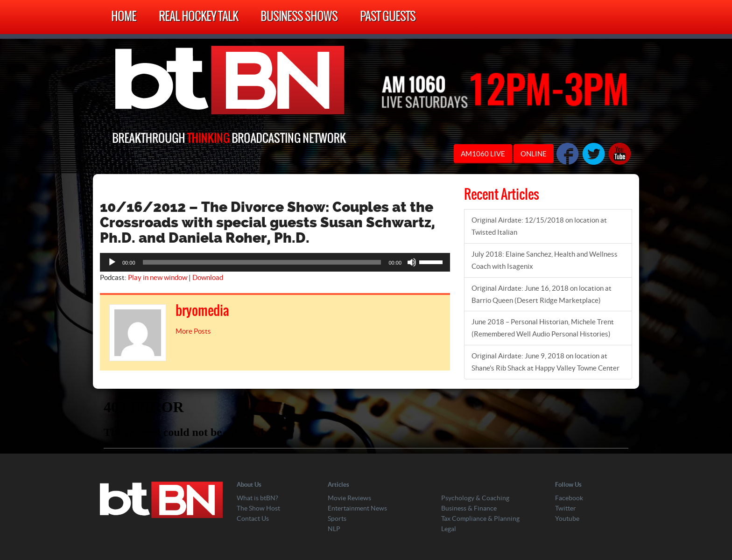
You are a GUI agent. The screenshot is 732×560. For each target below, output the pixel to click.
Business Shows (299, 17)
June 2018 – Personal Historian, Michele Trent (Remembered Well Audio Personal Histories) (543, 328)
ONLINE (534, 154)
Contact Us (253, 518)
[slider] (262, 262)
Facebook (569, 498)
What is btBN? (257, 498)
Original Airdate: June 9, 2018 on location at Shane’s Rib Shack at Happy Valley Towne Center (545, 362)
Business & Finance (469, 508)
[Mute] (412, 262)
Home (124, 17)
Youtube (567, 518)
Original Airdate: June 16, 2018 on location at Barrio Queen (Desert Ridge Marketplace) (542, 294)
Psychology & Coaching (475, 498)
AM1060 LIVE (483, 154)
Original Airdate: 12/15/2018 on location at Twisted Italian (539, 226)
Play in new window (158, 277)
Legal (449, 529)
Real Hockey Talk (198, 17)
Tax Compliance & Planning (480, 518)
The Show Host (258, 508)
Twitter (566, 508)
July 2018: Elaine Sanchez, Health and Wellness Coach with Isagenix (545, 260)
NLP (334, 529)
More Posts (193, 331)
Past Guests (388, 17)
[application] (275, 262)
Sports (337, 518)
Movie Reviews (349, 498)
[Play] (112, 262)
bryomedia (202, 311)
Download (208, 277)
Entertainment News (357, 508)
